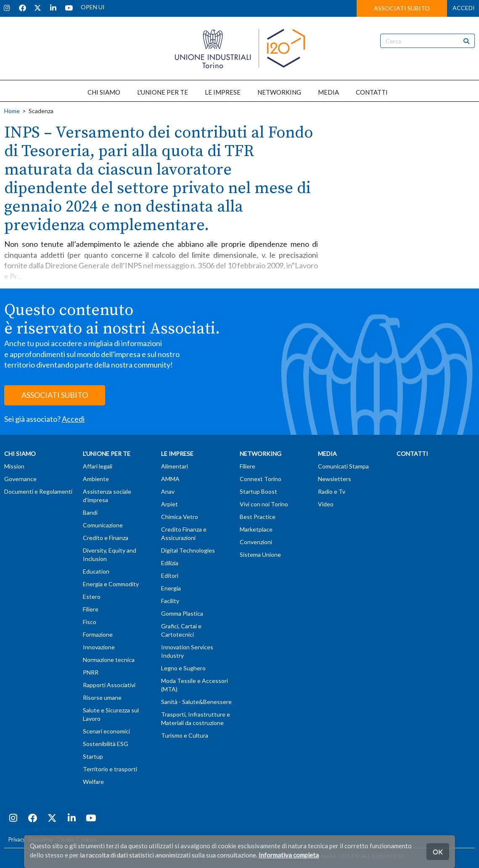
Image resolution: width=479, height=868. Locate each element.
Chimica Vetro (180, 517)
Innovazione (99, 647)
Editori (170, 576)
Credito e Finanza (106, 538)
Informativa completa (289, 855)
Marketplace (256, 529)
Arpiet (169, 504)
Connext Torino (261, 479)
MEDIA (328, 92)
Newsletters (335, 479)
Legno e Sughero (183, 668)
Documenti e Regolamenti (38, 491)
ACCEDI (464, 8)
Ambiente (96, 479)
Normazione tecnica (109, 660)
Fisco (90, 622)
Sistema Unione (260, 554)
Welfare (93, 782)
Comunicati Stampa (343, 466)
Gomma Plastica (182, 613)
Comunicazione (103, 525)
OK (438, 851)
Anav (168, 491)
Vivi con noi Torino (264, 504)
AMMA (170, 479)
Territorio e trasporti (110, 769)
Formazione (98, 634)
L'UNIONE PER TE (163, 92)
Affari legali (98, 466)
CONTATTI (372, 92)
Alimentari (175, 466)
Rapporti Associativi (109, 685)
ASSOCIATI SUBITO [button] (402, 8)
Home (12, 111)
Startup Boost (258, 491)
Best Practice (258, 517)
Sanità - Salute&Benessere (196, 702)
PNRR (91, 672)
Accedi (73, 419)
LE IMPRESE (223, 92)
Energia (171, 588)
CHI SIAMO (104, 92)
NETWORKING (279, 92)
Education (96, 571)
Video (326, 504)
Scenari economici (106, 731)
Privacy (17, 840)
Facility (170, 601)
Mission (14, 466)
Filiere (91, 609)
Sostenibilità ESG (106, 744)
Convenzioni (256, 542)
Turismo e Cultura (185, 735)
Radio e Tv (332, 491)
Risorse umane (102, 697)
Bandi (90, 512)
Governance (20, 479)
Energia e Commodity (111, 584)
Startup (93, 756)
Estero (92, 597)
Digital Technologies (188, 550)
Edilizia (170, 563)
